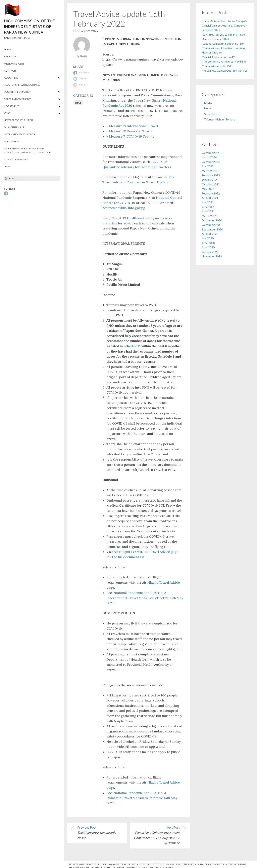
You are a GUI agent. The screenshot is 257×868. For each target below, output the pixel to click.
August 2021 (210, 198)
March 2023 (209, 171)
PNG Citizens (12, 141)
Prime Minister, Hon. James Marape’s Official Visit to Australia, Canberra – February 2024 (225, 26)
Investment (11, 106)
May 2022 (208, 189)
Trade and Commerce (18, 99)
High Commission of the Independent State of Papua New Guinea (29, 26)
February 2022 (211, 193)
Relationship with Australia (22, 85)
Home (8, 49)
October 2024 (211, 153)
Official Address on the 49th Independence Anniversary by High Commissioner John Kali (224, 62)
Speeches (210, 114)
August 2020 (210, 234)
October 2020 (211, 225)
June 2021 (208, 207)
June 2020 (208, 243)
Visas (7, 113)
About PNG (11, 78)
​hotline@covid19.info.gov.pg (124, 208)
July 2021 (208, 202)
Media (208, 103)
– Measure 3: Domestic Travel (130, 131)
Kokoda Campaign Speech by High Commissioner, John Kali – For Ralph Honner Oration (224, 48)
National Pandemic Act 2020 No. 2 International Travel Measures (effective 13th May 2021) (145, 598)
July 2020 (208, 238)
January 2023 (210, 180)
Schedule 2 (132, 346)
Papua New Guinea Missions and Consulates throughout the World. (28, 150)
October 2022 (211, 184)
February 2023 (211, 175)
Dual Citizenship (14, 127)
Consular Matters (16, 159)
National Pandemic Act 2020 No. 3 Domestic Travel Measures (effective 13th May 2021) (142, 798)
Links (7, 166)
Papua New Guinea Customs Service (225, 70)
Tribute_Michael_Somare (220, 119)
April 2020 (208, 247)
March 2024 (209, 157)
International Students (19, 134)
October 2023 (211, 162)
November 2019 (212, 256)
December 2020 (212, 220)
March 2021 (209, 216)
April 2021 (208, 211)
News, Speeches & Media (19, 120)
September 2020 (212, 229)
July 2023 (208, 166)
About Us (10, 56)
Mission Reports (14, 64)
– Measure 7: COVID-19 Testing (130, 136)
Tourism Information (18, 92)
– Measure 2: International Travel (133, 126)
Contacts (10, 71)
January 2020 (210, 252)
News (78, 103)
